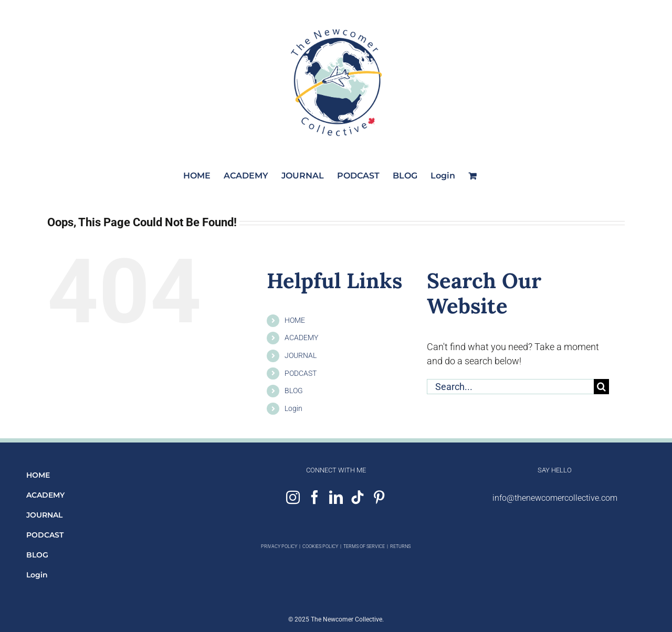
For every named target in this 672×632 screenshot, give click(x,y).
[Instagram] (293, 497)
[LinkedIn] (336, 497)
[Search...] (510, 387)
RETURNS (400, 546)
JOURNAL (301, 355)
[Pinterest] (379, 497)
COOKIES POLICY (320, 546)
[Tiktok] (358, 497)
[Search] (601, 387)
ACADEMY (301, 338)
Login (293, 408)
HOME (295, 320)
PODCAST (301, 373)
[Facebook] (314, 497)
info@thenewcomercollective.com (555, 498)
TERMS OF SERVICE (364, 546)
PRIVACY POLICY (279, 546)
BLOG (294, 391)
